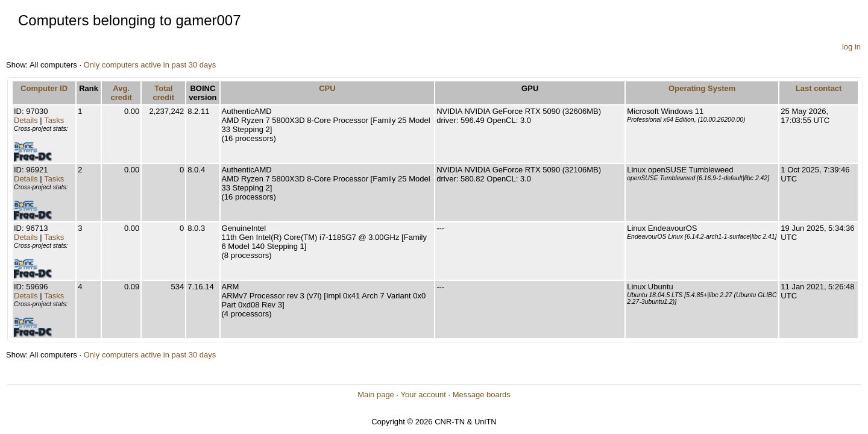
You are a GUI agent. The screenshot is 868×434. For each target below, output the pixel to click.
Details (26, 120)
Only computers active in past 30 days (150, 65)
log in (851, 47)
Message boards (482, 395)
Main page (376, 395)
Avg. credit (121, 93)
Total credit (164, 93)
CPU (327, 88)
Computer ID (44, 88)
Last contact (819, 88)
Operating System (702, 88)
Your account (423, 395)
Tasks (54, 120)
